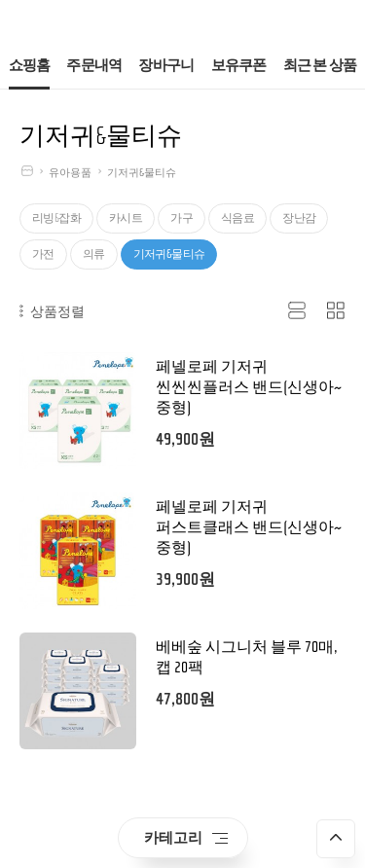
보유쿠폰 (239, 66)
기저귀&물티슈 (142, 173)
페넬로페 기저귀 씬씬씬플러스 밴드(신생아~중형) (249, 387)
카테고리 (186, 837)
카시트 (126, 218)
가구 (182, 218)
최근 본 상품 (320, 66)
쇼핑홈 (30, 66)
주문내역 (94, 66)
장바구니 (166, 66)
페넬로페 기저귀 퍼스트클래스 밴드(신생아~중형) (249, 527)
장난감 (299, 218)
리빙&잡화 (56, 218)
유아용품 (70, 173)
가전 (43, 254)
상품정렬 (52, 311)
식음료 (237, 218)
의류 (94, 254)
